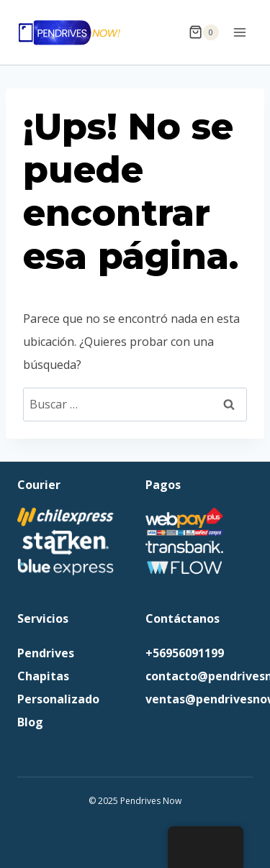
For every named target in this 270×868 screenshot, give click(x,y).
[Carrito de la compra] (204, 32)
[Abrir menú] (239, 32)
